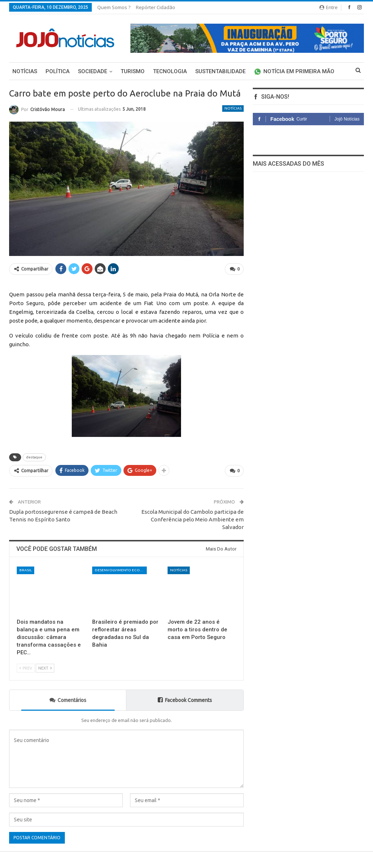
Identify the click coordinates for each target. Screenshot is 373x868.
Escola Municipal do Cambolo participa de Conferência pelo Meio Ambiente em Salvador (193, 519)
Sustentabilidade (220, 71)
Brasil (25, 570)
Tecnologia (170, 71)
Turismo (133, 71)
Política (58, 71)
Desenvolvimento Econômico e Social (121, 570)
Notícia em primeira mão (294, 71)
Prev (26, 668)
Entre (329, 7)
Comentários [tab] (68, 700)
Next (45, 668)
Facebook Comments (185, 700)
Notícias (25, 71)
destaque (34, 457)
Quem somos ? (114, 7)
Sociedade (93, 71)
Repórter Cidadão (156, 7)
